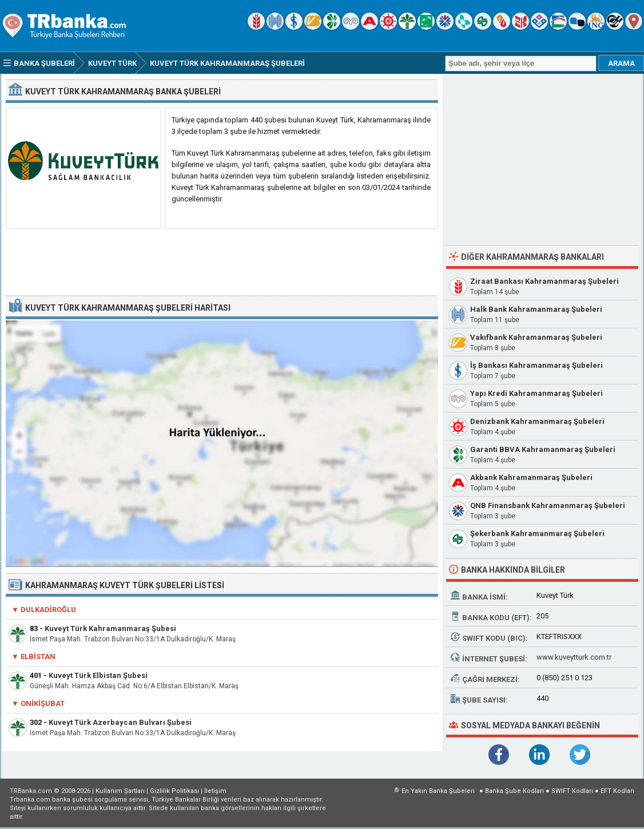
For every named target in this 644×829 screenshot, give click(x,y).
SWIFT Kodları (572, 791)
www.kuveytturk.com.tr (574, 657)
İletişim (215, 791)
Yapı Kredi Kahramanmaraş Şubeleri (536, 393)
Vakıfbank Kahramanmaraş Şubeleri (536, 337)
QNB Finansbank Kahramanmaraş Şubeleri (548, 505)
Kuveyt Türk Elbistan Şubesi (98, 675)
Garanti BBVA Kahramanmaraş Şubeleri (543, 449)
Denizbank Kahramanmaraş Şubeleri (537, 421)
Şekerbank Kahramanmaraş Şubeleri (537, 534)
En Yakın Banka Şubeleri (438, 791)
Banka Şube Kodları (514, 791)
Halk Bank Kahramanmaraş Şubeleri (536, 309)
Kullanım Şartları (120, 791)
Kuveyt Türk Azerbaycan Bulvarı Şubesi (120, 722)
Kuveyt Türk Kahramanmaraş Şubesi (110, 628)
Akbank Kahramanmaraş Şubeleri (531, 477)
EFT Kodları (617, 791)
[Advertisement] (222, 263)
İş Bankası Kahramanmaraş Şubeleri (536, 365)
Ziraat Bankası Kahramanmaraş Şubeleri (544, 281)
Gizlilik (174, 791)
